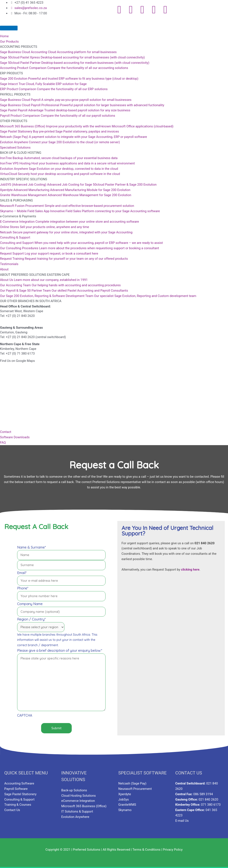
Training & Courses (18, 805)
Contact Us (12, 810)
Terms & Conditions (147, 850)
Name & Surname (31, 547)
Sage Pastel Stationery (20, 794)
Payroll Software (16, 789)
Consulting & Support (19, 799)
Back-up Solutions (74, 790)
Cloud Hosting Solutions (78, 796)
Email (22, 573)
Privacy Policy (173, 850)
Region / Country (31, 619)
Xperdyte (125, 794)
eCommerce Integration (78, 801)
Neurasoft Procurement (135, 789)
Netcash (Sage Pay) (132, 783)
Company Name (30, 604)
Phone (23, 588)
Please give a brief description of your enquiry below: (60, 650)
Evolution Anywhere (75, 817)
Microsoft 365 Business (78, 806)
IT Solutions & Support (77, 811)
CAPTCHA (25, 715)
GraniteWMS (127, 805)
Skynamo (125, 810)
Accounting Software (19, 783)
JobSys (124, 799)
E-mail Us (182, 821)
